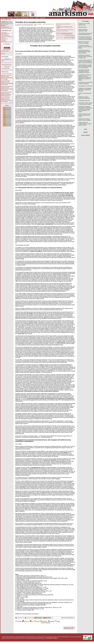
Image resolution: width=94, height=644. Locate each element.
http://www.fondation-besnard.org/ (30, 614)
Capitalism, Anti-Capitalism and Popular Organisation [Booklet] (85, 90)
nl (11, 23)
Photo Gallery (4, 39)
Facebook (43, 18)
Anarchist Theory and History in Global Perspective (86, 83)
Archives (3, 40)
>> (5, 26)
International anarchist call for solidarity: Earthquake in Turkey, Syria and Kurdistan (85, 38)
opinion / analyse (38, 24)
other (5, 23)
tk (3, 23)
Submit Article (25, 18)
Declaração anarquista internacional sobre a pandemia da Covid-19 (84, 71)
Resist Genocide (82, 27)
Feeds (7, 106)
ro (4, 25)
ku (7, 24)
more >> (11, 102)
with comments (29, 618)
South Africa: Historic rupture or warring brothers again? (85, 104)
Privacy (55, 638)
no (9, 23)
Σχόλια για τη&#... (60, 38)
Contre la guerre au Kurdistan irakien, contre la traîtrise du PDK (85, 124)
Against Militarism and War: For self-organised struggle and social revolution (85, 66)
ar (12, 23)
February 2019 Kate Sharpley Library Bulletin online (7, 88)
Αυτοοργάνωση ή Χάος (84, 101)
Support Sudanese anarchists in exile (83, 30)
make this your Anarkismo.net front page (6, 27)
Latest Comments (5, 36)
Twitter (37, 18)
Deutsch (72, 628)
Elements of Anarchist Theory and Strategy (84, 42)
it (11, 22)
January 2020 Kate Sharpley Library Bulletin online (6, 76)
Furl (32, 621)
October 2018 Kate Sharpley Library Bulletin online (6, 93)
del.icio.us (26, 621)
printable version (20, 618)
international (20, 24)
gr (7, 23)
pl (2, 24)
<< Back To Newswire (45, 623)
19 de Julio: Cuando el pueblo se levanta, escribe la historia (85, 47)
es (10, 22)
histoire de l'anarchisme (28, 24)
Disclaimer (49, 638)
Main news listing (5, 33)
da (2, 25)
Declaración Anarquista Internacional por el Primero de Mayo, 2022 (85, 57)
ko (7, 25)
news (86, 129)
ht (5, 24)
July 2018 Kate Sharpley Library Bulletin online (5, 99)
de (4, 24)
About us (3, 18)
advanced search (5, 51)
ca (12, 24)
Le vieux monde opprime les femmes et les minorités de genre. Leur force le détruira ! (86, 61)
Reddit (37, 621)
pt (2, 23)
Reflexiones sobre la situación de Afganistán (84, 98)
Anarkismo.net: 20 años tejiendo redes (84, 24)
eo (6, 25)
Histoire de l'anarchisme (8, 66)
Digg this (18, 621)
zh (9, 24)
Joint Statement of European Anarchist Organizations (85, 34)
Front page (4, 32)
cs (10, 24)
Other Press (5, 72)
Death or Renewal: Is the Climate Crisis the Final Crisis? (84, 115)
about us (3, 54)
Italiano (68, 628)
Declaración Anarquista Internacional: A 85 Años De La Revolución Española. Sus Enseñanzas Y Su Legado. (85, 109)
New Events (5, 57)
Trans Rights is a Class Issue (86, 86)
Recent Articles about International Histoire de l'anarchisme (65, 30)
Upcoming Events (7, 64)
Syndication (4, 41)
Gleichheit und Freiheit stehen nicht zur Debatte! (85, 120)
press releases (86, 135)
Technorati (44, 621)
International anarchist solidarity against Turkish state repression (84, 52)
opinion (86, 132)
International (7, 58)
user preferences (6, 20)
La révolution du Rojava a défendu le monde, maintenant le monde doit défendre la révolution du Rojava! (85, 77)
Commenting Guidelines (7, 37)
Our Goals (10, 18)
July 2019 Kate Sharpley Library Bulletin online (5, 82)
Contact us (17, 18)
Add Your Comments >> (68, 618)
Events (32, 18)
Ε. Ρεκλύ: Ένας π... (60, 36)
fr (8, 22)
